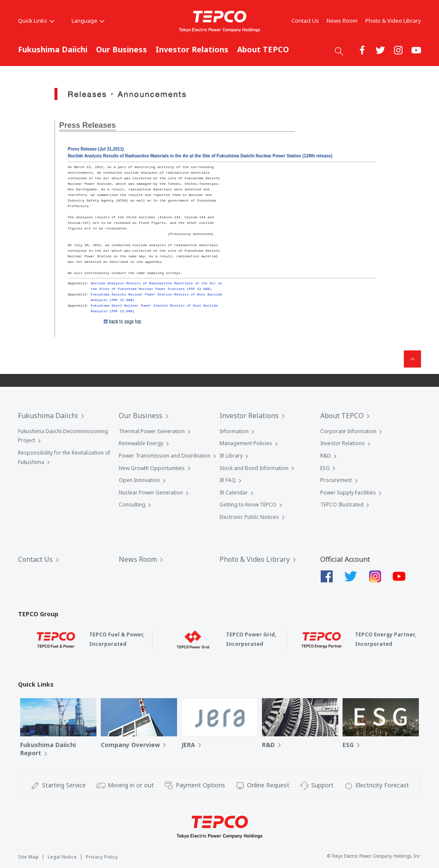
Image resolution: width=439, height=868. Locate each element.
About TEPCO (263, 49)
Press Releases (87, 125)
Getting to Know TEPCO (248, 505)
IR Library (231, 456)
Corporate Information (348, 431)
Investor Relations (192, 49)
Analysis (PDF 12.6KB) (113, 300)
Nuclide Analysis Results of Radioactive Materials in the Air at (157, 283)
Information (234, 431)
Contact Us (305, 21)
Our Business (122, 49)
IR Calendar (234, 493)
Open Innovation (139, 480)
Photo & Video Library (393, 21)
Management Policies (246, 443)
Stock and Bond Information (254, 468)
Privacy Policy (102, 857)
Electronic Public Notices (249, 517)
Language (88, 21)
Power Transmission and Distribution (165, 456)
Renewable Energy (141, 443)
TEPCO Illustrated (342, 505)
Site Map (28, 857)
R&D (326, 456)
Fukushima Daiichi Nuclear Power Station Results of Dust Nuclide (157, 294)
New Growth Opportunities (152, 468)
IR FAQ (228, 480)
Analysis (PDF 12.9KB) (113, 311)
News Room (342, 21)
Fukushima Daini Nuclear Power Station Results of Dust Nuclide (155, 306)
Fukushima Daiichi (53, 49)
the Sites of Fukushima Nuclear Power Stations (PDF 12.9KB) (151, 289)
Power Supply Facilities (348, 493)
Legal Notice (62, 857)
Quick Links (36, 21)
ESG (325, 468)
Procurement (336, 480)
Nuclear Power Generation (151, 493)
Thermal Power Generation (152, 431)
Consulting (132, 505)
